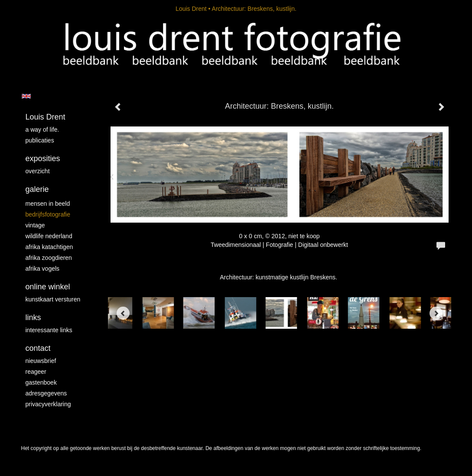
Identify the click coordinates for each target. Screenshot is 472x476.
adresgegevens (46, 393)
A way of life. (42, 130)
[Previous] (123, 313)
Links (33, 317)
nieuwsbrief (41, 361)
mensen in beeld (48, 204)
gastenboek (41, 382)
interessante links (49, 330)
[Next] (436, 313)
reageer (36, 372)
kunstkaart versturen (53, 299)
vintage (35, 225)
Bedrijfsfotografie (48, 214)
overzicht (38, 171)
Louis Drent (191, 9)
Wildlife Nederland (49, 236)
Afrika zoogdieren (49, 258)
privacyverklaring (48, 404)
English (26, 96)
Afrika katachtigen (49, 247)
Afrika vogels (43, 269)
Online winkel (48, 287)
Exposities (43, 159)
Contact (38, 348)
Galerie (37, 189)
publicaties (40, 140)
